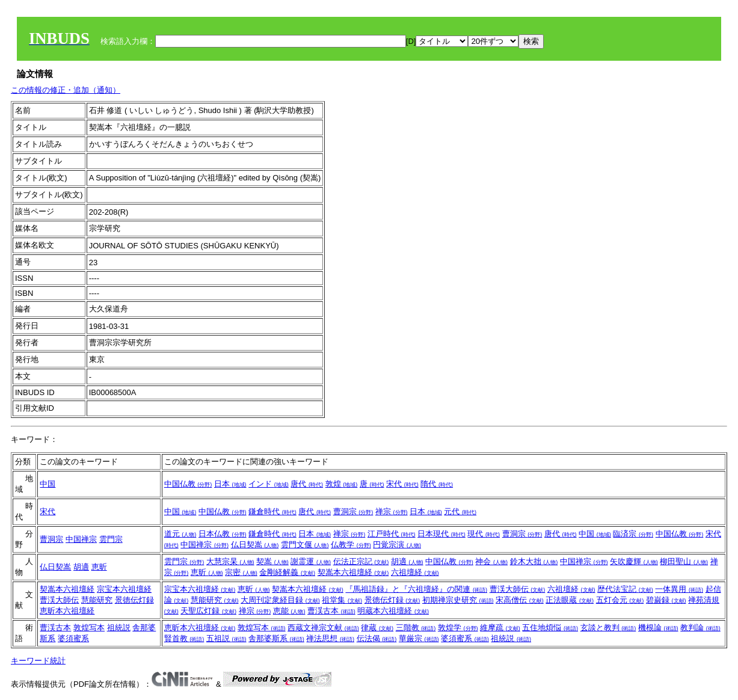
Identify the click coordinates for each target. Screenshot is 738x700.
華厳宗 (419, 638)
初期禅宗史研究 (458, 600)
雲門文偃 (305, 545)
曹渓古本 (331, 611)
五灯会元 (620, 600)
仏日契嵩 (255, 545)
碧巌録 (666, 600)
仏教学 (351, 545)
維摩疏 (500, 628)
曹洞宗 (353, 511)
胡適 (81, 567)
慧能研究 (97, 600)
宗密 (241, 572)
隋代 (437, 484)
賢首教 (184, 638)
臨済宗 (633, 534)
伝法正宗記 (361, 561)
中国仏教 (188, 484)
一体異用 (679, 589)
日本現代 (441, 534)
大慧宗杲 (230, 561)
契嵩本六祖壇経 (353, 572)
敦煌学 (458, 628)
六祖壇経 (415, 572)
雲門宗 (111, 539)
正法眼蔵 (570, 600)
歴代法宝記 (625, 589)
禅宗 (392, 511)
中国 (48, 484)
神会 (491, 561)
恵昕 (99, 567)
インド (269, 484)
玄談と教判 (608, 628)
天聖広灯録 (208, 611)
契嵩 (272, 561)
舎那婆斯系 (276, 638)
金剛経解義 (287, 572)
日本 (230, 484)
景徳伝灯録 (134, 600)
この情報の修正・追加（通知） (66, 90)
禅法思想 (330, 638)
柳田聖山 (684, 561)
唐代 (307, 484)
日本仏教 (223, 534)
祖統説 (119, 628)
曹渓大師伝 (59, 600)
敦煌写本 (89, 628)
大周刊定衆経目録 (280, 600)
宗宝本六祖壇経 (124, 589)
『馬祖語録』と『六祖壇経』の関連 (416, 589)
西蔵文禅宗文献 (323, 628)
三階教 (416, 628)
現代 (484, 534)
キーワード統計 (38, 661)
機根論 (658, 628)
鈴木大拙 (534, 561)
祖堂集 (342, 600)
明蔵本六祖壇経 (393, 611)
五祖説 (226, 638)
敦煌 (342, 484)
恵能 (289, 611)
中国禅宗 (81, 539)
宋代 (402, 484)
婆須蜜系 (73, 638)
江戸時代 (392, 534)
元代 (460, 511)
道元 (180, 534)
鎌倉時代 (272, 511)
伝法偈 (377, 638)
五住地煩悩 (550, 628)
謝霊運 (311, 561)
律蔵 (377, 628)
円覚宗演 (397, 545)
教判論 (700, 628)
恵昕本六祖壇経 (67, 611)
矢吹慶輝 (634, 561)
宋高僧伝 (520, 600)
